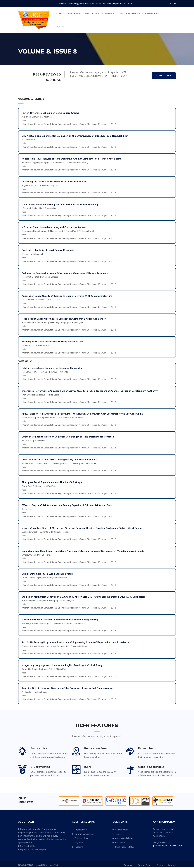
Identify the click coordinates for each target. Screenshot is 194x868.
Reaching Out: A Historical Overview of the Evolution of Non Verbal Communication (67, 688)
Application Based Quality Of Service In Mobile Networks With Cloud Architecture (67, 296)
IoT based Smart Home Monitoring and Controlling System (54, 227)
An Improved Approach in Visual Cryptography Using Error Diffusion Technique (65, 273)
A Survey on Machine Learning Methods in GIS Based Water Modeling (60, 205)
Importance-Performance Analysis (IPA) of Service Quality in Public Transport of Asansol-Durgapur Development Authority (90, 391)
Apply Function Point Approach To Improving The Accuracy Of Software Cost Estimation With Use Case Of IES (82, 414)
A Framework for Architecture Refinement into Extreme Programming (60, 620)
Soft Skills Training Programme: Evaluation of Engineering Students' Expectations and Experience (75, 642)
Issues (109, 13)
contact (61, 27)
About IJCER (91, 13)
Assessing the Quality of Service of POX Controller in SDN (54, 182)
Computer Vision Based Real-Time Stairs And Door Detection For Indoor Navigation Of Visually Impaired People (83, 551)
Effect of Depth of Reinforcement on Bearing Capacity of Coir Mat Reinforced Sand (67, 505)
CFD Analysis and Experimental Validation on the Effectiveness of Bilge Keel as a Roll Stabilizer (75, 136)
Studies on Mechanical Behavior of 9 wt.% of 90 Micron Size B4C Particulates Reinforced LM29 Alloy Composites (83, 597)
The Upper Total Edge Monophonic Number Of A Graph (52, 482)
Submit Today (164, 76)
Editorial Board (129, 13)
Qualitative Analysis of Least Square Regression (48, 250)
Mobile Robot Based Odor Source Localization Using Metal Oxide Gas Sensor (64, 319)
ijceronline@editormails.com (81, 4)
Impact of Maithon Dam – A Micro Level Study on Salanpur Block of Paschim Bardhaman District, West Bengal (82, 528)
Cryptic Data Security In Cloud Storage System (47, 574)
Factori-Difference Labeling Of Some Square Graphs (50, 113)
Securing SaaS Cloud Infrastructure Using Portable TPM (52, 342)
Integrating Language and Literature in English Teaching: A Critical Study (62, 665)
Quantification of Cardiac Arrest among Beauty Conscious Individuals (59, 460)
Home (59, 13)
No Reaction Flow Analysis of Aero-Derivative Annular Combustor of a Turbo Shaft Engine (71, 159)
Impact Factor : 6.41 (123, 4)
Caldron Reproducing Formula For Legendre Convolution (52, 368)
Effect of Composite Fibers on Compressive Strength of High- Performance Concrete (68, 437)
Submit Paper (73, 13)
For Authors (150, 13)
